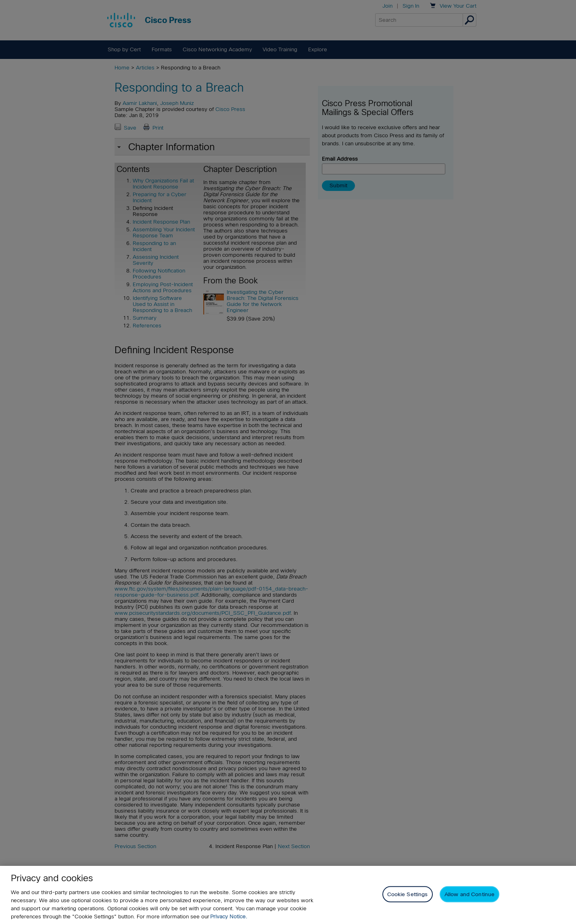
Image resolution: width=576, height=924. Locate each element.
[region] (288, 895)
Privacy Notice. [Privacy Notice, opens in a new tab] (229, 917)
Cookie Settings (408, 894)
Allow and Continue (470, 894)
